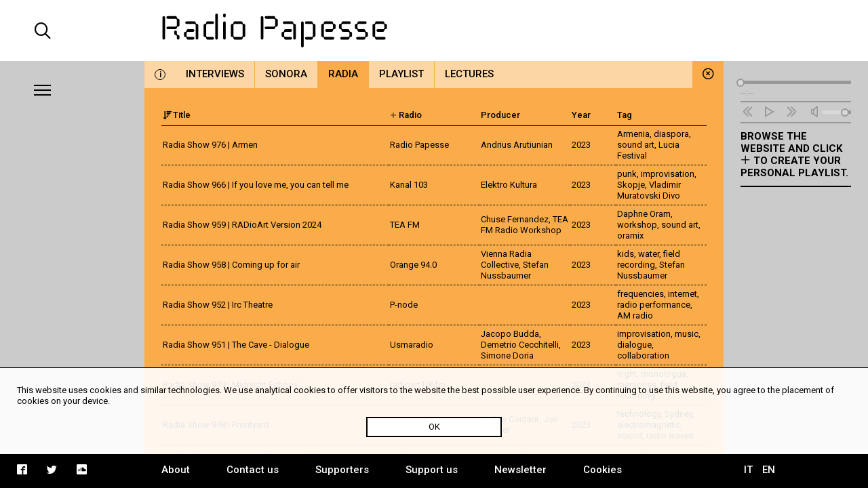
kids (626, 254)
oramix (630, 236)
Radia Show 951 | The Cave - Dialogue (236, 345)
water (649, 254)
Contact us (253, 470)
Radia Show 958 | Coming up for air (231, 265)
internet (683, 294)
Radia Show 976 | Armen (210, 145)
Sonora (286, 74)
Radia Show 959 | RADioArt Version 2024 (242, 225)
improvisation (668, 174)
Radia (343, 74)
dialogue (634, 345)
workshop (637, 225)
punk (627, 174)
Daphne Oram (644, 214)
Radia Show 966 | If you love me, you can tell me (256, 185)
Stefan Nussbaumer (651, 270)
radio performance (654, 305)
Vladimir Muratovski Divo (649, 190)
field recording (649, 259)
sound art (636, 145)
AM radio (635, 316)
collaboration (643, 355)
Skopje (631, 185)
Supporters (342, 470)
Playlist (401, 74)
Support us (432, 470)
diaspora (671, 134)
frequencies (640, 294)
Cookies (603, 470)
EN (769, 470)
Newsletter (520, 470)
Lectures (469, 74)
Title (177, 115)
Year (581, 115)
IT (748, 470)
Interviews (215, 74)
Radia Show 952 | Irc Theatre (218, 305)
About (176, 470)
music (687, 334)
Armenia (633, 134)
